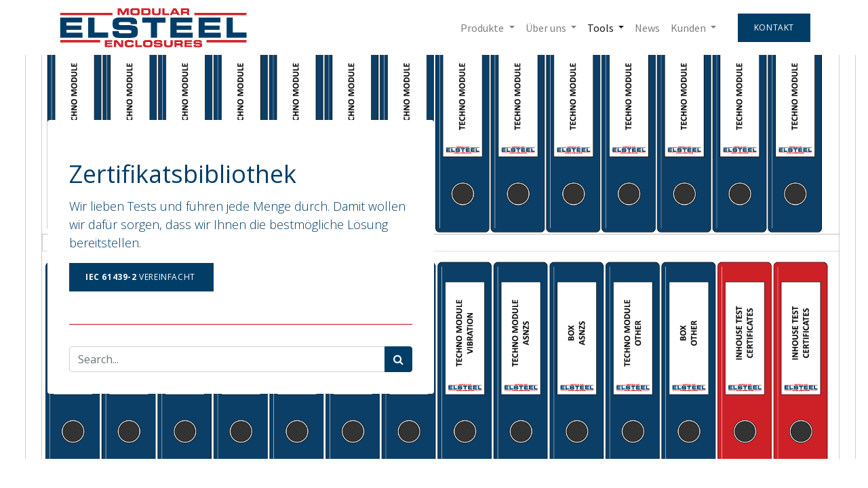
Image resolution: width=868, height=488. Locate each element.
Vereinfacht (141, 277)
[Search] (398, 359)
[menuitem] (647, 28)
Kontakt (774, 27)
